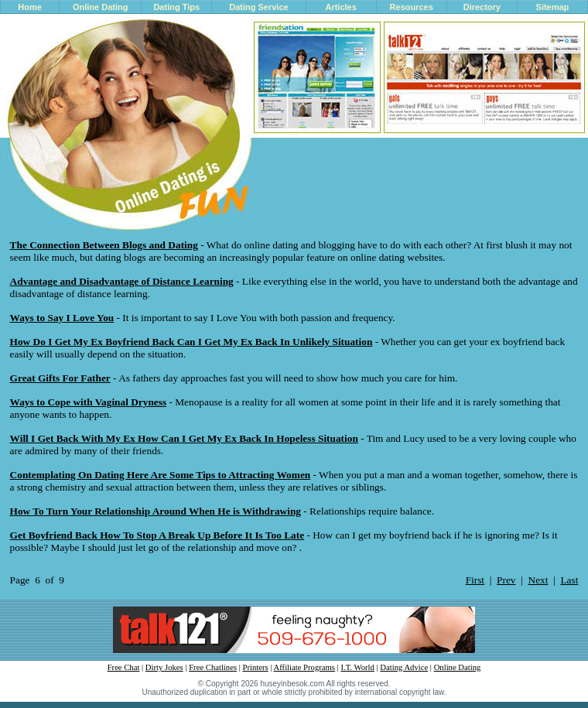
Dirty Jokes (164, 667)
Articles (340, 7)
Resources (412, 7)
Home (30, 7)
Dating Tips (176, 7)
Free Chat (124, 667)
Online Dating (101, 7)
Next (538, 580)
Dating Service (258, 7)
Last (569, 580)
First (475, 580)
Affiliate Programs (304, 667)
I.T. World (357, 667)
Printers (256, 667)
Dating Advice (404, 667)
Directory (482, 7)
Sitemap (553, 7)
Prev (506, 580)
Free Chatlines (213, 667)
